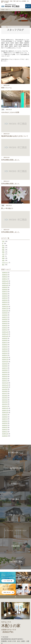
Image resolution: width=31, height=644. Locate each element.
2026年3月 (5, 275)
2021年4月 (5, 400)
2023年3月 (5, 351)
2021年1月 (5, 406)
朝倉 (3, 250)
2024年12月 (5, 306)
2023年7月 (5, 343)
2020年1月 (5, 432)
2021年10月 (5, 387)
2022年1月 (5, 381)
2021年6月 (5, 396)
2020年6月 (5, 421)
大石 (3, 254)
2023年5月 (5, 347)
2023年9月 (5, 338)
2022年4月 (5, 374)
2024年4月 (5, 323)
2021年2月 (5, 404)
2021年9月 (5, 389)
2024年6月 (5, 319)
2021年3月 (5, 402)
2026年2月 (5, 277)
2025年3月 (5, 300)
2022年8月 (5, 366)
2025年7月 (5, 292)
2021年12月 (5, 383)
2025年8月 (5, 290)
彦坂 (3, 252)
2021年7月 (5, 393)
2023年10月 (5, 336)
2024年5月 (5, 321)
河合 (3, 241)
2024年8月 (5, 315)
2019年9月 (5, 436)
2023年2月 (5, 353)
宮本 (3, 246)
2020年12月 (5, 408)
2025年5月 (5, 296)
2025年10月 (5, 285)
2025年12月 (5, 281)
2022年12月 (5, 357)
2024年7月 (5, 317)
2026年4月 (5, 273)
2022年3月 (5, 376)
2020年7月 (5, 419)
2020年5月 (5, 423)
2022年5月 (5, 372)
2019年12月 (5, 434)
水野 (3, 256)
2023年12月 (5, 332)
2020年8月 (5, 417)
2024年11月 (5, 309)
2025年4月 (5, 298)
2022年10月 (5, 362)
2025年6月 (5, 294)
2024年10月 (5, 311)
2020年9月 (5, 415)
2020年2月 (5, 430)
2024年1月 (5, 330)
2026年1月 (5, 279)
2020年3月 (5, 427)
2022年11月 (5, 359)
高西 (3, 248)
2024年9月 (5, 313)
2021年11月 (5, 385)
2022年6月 (5, 370)
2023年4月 (5, 349)
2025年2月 (5, 302)
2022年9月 (5, 364)
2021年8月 (5, 391)
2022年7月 (5, 368)
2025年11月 (5, 283)
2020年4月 (5, 425)
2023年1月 (5, 355)
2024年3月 (5, 326)
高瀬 (3, 258)
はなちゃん (5, 263)
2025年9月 (5, 287)
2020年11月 (5, 410)
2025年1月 (5, 304)
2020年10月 (5, 413)
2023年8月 (5, 340)
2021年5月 (5, 398)
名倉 (3, 260)
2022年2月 (5, 379)
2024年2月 (5, 328)
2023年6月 (5, 345)
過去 (3, 265)
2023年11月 (5, 334)
